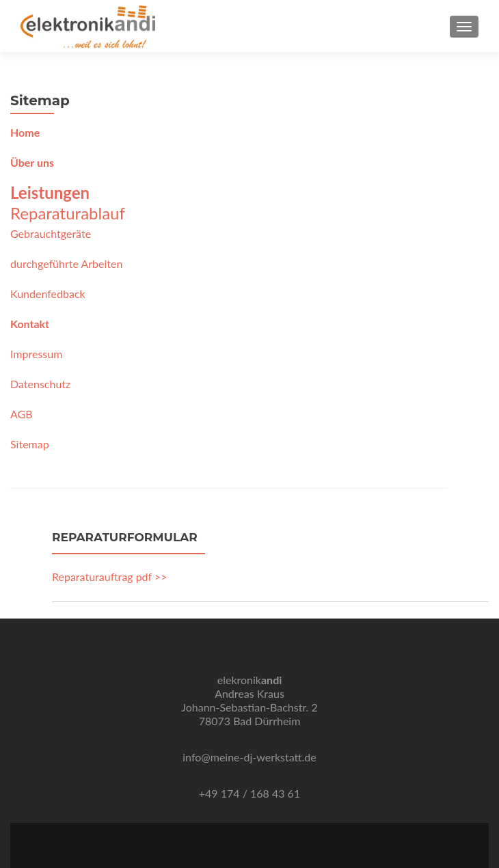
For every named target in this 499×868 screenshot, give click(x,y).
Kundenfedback (48, 294)
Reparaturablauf (68, 213)
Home (25, 132)
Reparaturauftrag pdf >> (110, 577)
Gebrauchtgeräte (51, 233)
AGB (22, 414)
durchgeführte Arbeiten (66, 263)
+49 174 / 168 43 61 (249, 793)
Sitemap (30, 444)
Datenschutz (40, 384)
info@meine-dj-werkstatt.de (249, 757)
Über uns (32, 162)
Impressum (36, 354)
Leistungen (50, 192)
